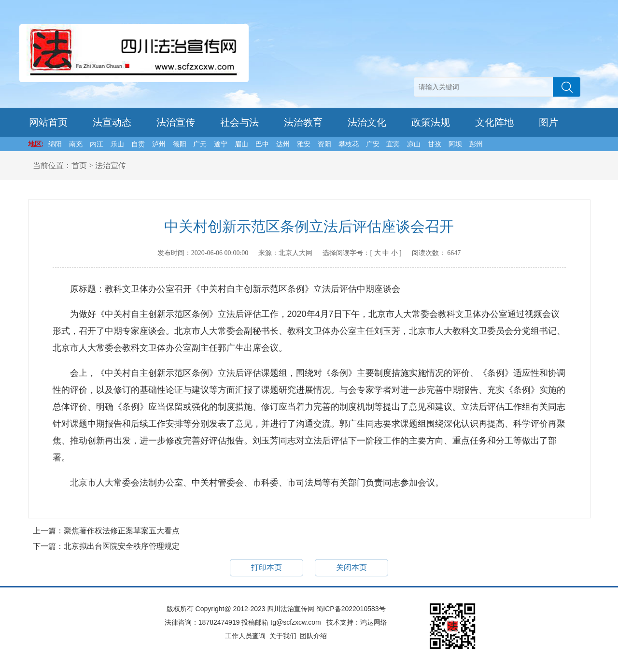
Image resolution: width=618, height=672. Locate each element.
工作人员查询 (245, 636)
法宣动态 (112, 122)
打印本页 (267, 567)
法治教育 (303, 122)
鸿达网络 (374, 622)
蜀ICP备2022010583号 (351, 609)
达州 (283, 144)
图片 (548, 122)
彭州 (476, 144)
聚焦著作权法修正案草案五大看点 (122, 531)
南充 (76, 144)
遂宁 (221, 144)
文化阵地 (494, 122)
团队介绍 (313, 636)
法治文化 (367, 122)
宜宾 (393, 144)
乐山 (117, 144)
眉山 (241, 144)
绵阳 (55, 144)
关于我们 (283, 636)
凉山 (414, 144)
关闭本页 (351, 567)
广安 (373, 144)
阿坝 (455, 144)
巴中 (262, 144)
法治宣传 (176, 122)
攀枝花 (349, 144)
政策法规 (431, 122)
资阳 (324, 144)
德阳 (180, 144)
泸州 (159, 144)
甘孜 (435, 144)
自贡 (138, 144)
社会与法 (239, 122)
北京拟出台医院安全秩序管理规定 (122, 546)
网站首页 (48, 122)
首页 (79, 165)
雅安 (304, 144)
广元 (200, 144)
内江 (97, 144)
